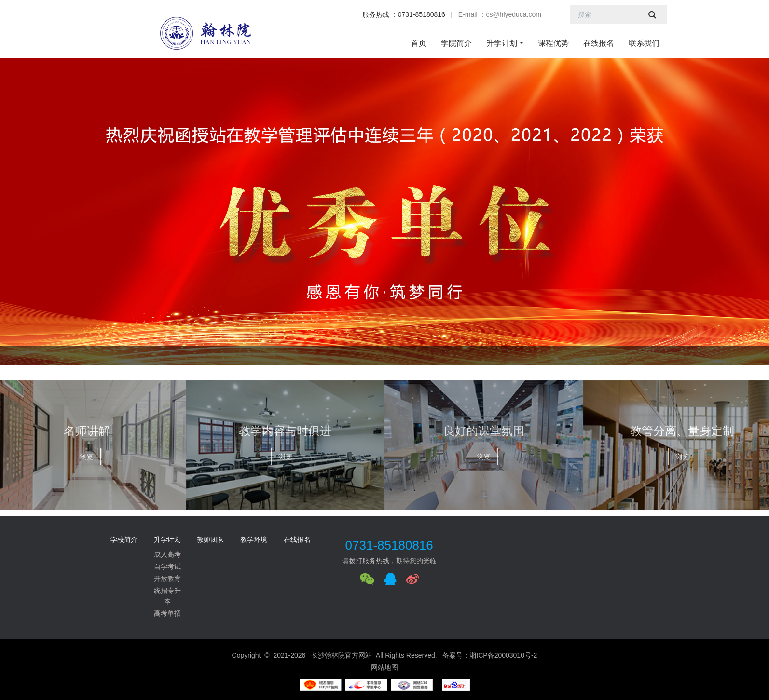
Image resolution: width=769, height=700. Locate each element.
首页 (419, 43)
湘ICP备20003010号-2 (503, 655)
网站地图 (384, 667)
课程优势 (553, 43)
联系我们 (644, 43)
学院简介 (456, 43)
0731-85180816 (389, 545)
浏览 (87, 457)
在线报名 (599, 43)
